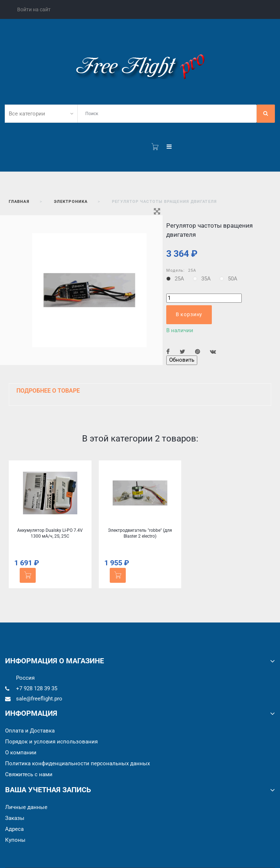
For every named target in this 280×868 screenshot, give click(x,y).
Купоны (15, 840)
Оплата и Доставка (30, 731)
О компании (21, 753)
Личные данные (26, 807)
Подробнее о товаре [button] (48, 391)
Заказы (15, 818)
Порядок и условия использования (51, 742)
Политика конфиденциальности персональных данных (77, 763)
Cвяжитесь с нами (29, 774)
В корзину (189, 314)
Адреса (14, 829)
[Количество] (204, 298)
